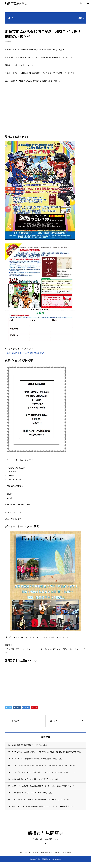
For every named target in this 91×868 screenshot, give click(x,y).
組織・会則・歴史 (47, 852)
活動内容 (28, 852)
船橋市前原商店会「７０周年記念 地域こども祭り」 (28, 353)
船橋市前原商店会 (16, 3)
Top (21, 852)
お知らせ (57, 852)
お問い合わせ (67, 852)
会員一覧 (36, 852)
